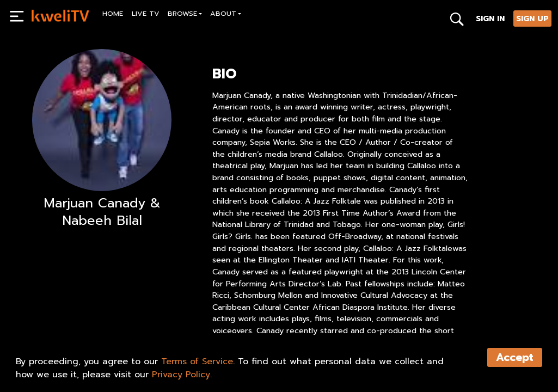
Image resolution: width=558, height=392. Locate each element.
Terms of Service (197, 362)
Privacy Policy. (182, 375)
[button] (185, 15)
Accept (515, 357)
